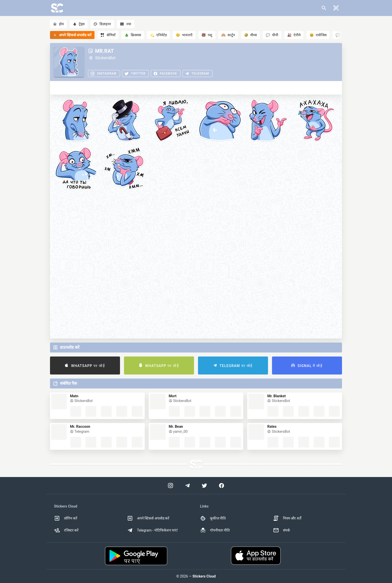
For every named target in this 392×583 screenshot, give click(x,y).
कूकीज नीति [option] (213, 518)
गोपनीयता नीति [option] (215, 530)
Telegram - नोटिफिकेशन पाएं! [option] (152, 530)
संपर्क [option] (281, 530)
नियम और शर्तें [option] (287, 518)
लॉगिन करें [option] (66, 518)
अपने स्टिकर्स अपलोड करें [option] (148, 518)
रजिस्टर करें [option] (66, 530)
